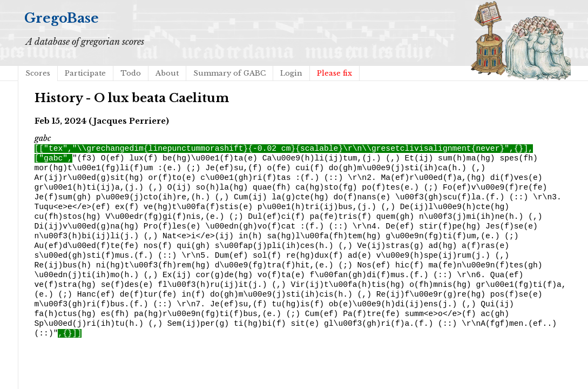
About (167, 73)
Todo (131, 73)
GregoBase (62, 18)
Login (291, 73)
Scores (38, 73)
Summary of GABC (229, 73)
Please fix (334, 73)
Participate (85, 73)
